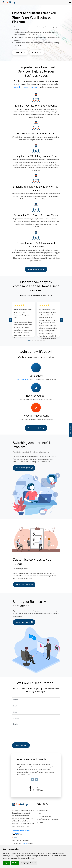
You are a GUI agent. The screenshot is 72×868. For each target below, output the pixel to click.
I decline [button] (15, 863)
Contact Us (20, 52)
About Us (37, 52)
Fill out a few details (23, 379)
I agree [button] (7, 863)
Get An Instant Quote (36, 269)
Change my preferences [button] (28, 863)
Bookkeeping (42, 810)
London (25, 843)
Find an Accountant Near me (21, 831)
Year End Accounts (44, 817)
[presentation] (10, 320)
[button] (29, 341)
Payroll (40, 822)
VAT (39, 813)
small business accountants (26, 87)
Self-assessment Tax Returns (48, 819)
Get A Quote (70, 430)
